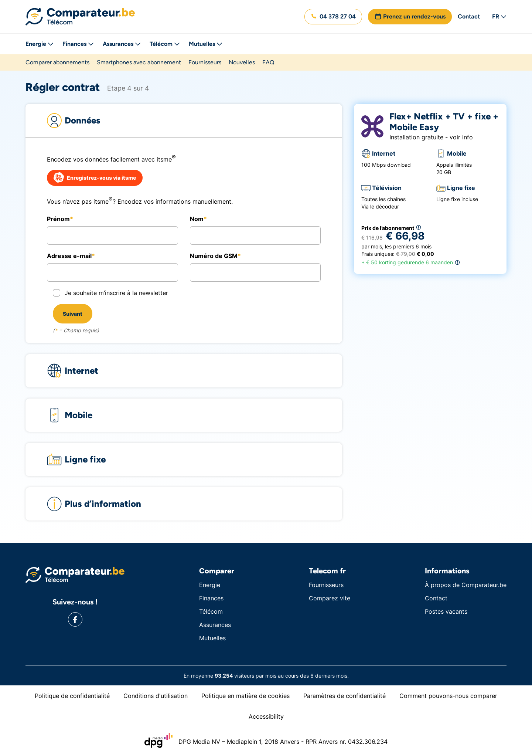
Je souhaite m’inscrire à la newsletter (116, 293)
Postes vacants (446, 611)
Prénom (58, 219)
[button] (333, 17)
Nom (197, 219)
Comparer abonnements (57, 62)
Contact (469, 16)
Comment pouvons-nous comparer (448, 696)
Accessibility (266, 716)
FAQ (268, 62)
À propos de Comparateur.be (466, 585)
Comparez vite (330, 598)
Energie (40, 44)
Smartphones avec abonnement (139, 62)
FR (499, 16)
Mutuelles (206, 44)
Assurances (122, 44)
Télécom (165, 44)
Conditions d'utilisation (156, 696)
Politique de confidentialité (72, 696)
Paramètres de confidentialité (345, 696)
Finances (78, 44)
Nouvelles (242, 62)
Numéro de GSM (214, 256)
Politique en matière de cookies (245, 696)
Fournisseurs (205, 62)
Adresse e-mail (69, 256)
